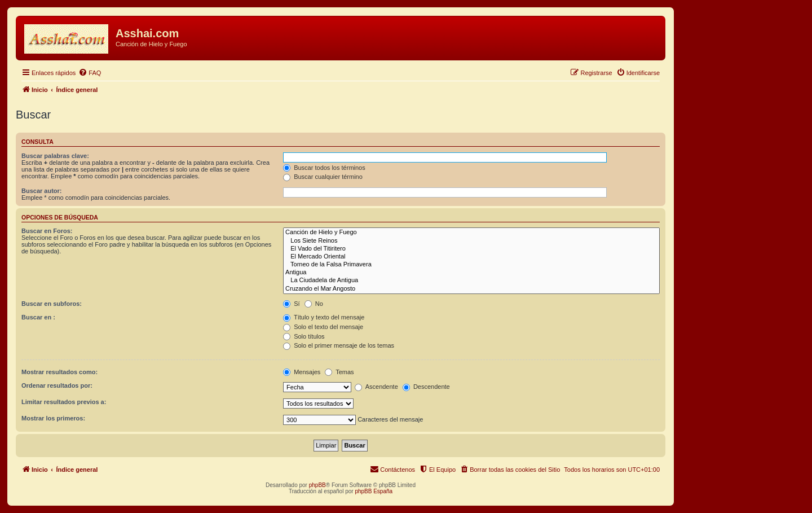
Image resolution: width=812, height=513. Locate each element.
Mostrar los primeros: (53, 418)
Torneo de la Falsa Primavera (471, 265)
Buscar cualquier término (323, 177)
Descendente (426, 387)
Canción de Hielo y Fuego (471, 233)
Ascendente (376, 387)
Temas (339, 372)
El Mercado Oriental (471, 257)
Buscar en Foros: (47, 231)
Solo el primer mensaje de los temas (339, 345)
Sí (291, 304)
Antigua (471, 273)
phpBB (317, 485)
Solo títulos (304, 336)
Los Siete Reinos (471, 241)
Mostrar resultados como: (59, 372)
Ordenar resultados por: (57, 385)
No (314, 304)
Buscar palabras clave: (55, 156)
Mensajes (302, 372)
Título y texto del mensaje (324, 317)
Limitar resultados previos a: (64, 402)
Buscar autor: (42, 191)
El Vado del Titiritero (471, 249)
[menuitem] (90, 73)
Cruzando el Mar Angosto (471, 289)
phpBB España (374, 491)
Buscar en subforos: (52, 304)
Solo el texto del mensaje (323, 327)
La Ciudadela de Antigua (471, 280)
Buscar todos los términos (324, 168)
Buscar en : (38, 317)
